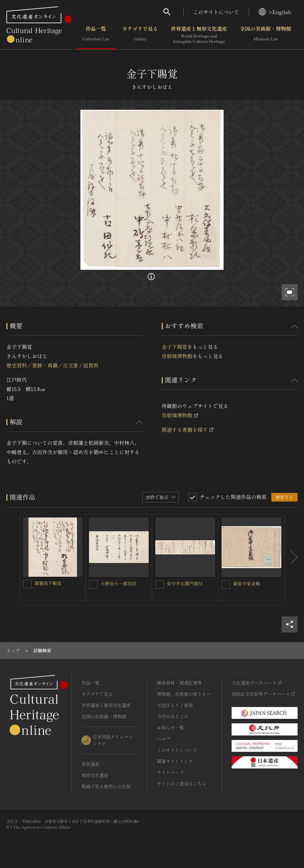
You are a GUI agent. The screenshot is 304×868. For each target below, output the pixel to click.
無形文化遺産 (95, 775)
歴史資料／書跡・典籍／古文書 (42, 365)
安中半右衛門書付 (185, 583)
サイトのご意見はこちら (182, 784)
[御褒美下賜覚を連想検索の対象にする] (27, 584)
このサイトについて (216, 12)
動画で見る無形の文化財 (106, 786)
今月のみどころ (173, 716)
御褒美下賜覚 (48, 583)
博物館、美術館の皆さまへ (184, 694)
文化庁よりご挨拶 (175, 705)
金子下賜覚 (175, 347)
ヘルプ (164, 739)
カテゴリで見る (140, 35)
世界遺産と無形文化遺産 (199, 35)
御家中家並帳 (247, 583)
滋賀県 (91, 365)
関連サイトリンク (175, 761)
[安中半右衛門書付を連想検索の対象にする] (160, 584)
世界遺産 (90, 764)
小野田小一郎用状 (119, 583)
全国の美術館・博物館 (266, 35)
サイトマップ (170, 772)
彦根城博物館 (177, 356)
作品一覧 (96, 35)
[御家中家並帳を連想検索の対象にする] (226, 584)
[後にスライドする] (291, 557)
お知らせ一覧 (170, 727)
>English (275, 12)
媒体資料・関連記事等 (179, 683)
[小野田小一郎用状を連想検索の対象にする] (93, 584)
